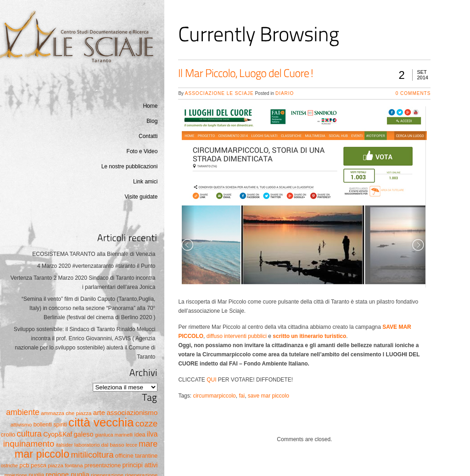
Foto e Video (142, 151)
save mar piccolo (269, 396)
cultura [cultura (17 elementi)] (29, 434)
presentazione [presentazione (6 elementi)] (103, 465)
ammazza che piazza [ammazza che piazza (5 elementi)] (66, 413)
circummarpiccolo (214, 396)
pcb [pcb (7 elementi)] (24, 465)
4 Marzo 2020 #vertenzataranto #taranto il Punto (96, 266)
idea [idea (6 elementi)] (140, 435)
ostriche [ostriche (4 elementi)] (9, 465)
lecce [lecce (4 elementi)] (131, 445)
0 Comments (413, 93)
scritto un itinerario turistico (309, 336)
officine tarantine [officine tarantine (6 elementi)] (137, 456)
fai (242, 396)
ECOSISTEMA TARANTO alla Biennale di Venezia (94, 254)
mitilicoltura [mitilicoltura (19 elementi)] (92, 455)
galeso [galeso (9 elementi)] (83, 434)
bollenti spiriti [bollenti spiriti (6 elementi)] (50, 425)
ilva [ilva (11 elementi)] (152, 434)
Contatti (148, 136)
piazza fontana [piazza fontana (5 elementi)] (65, 465)
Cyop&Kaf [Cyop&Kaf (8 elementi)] (58, 434)
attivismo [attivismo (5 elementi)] (21, 424)
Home (150, 106)
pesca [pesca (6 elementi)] (39, 465)
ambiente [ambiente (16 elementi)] (23, 412)
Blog (152, 121)
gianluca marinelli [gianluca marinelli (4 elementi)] (114, 435)
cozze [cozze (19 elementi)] (147, 423)
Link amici (145, 182)
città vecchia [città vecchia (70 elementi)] (101, 422)
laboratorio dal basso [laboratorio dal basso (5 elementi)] (99, 445)
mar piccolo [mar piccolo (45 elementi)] (42, 454)
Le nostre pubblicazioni (130, 166)
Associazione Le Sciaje (219, 93)
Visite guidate (141, 197)
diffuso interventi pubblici (237, 336)
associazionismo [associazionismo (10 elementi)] (132, 412)
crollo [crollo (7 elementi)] (8, 434)
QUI (211, 380)
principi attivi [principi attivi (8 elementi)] (140, 465)
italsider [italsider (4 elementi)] (64, 445)
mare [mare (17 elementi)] (148, 444)
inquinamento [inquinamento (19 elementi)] (29, 444)
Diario (285, 93)
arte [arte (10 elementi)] (99, 412)
